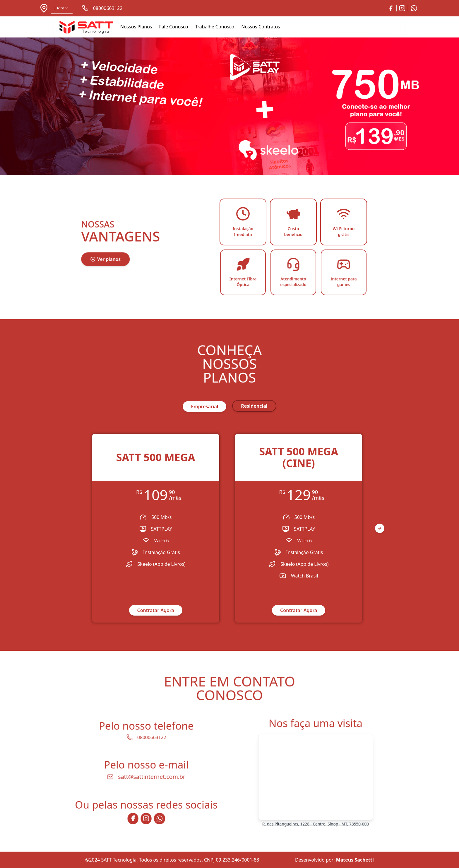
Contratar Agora (156, 610)
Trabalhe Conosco (215, 27)
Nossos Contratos (261, 27)
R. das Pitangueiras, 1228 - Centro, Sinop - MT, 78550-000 (316, 817)
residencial (254, 406)
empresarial (204, 406)
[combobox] (62, 8)
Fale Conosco (174, 27)
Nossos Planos (136, 27)
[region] (229, 528)
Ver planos (107, 258)
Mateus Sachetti (355, 860)
